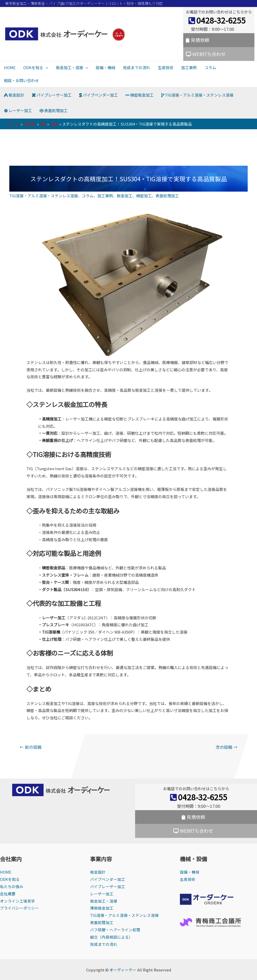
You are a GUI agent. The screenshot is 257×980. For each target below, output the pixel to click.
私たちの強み (12, 886)
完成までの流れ (137, 67)
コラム (210, 67)
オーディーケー (123, 970)
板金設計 (14, 95)
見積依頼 (198, 40)
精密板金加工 (139, 95)
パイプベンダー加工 (98, 95)
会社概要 (8, 894)
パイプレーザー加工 (52, 95)
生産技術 (166, 67)
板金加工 (124, 196)
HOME (10, 67)
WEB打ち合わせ (206, 54)
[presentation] (46, 67)
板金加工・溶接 (72, 67)
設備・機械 (105, 67)
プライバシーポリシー (19, 908)
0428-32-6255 (217, 20)
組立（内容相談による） (111, 937)
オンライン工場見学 (17, 901)
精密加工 (144, 196)
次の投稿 (226, 747)
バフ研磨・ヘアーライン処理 (115, 930)
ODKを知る (36, 67)
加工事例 (189, 67)
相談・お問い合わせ (21, 80)
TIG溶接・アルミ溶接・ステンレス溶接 (197, 95)
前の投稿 (31, 747)
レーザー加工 (18, 110)
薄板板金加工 (102, 908)
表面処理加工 (54, 110)
